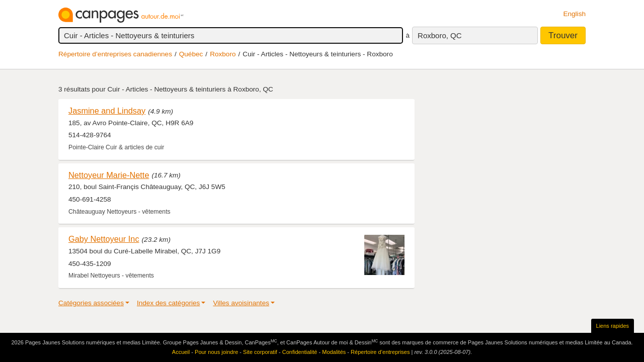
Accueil (181, 352)
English (574, 14)
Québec (191, 54)
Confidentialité (300, 352)
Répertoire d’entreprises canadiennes (115, 54)
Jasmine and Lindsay (107, 111)
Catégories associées (91, 303)
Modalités (334, 352)
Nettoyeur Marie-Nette (109, 175)
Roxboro (223, 54)
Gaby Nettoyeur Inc (104, 239)
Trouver (563, 35)
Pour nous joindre (216, 352)
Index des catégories (168, 303)
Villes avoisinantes (241, 303)
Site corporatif (260, 352)
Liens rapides (613, 326)
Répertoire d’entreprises (380, 352)
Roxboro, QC (440, 35)
